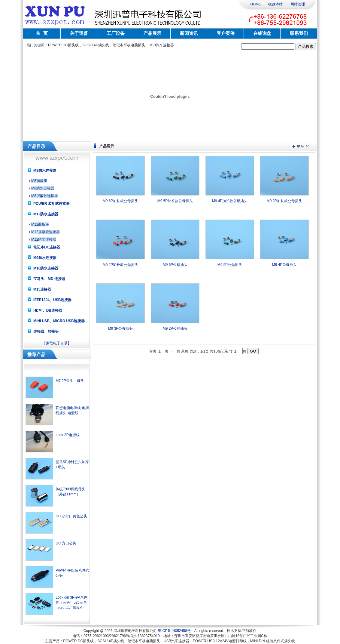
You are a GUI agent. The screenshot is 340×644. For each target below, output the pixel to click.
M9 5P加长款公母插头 (175, 201)
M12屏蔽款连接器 (46, 232)
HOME (256, 4)
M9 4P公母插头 (285, 265)
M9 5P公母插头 (230, 265)
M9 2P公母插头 (175, 328)
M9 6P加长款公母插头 (121, 201)
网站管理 (298, 4)
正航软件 (249, 631)
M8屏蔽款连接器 (45, 196)
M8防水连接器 (43, 188)
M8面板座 (39, 181)
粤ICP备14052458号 (174, 631)
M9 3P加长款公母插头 (285, 201)
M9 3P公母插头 (121, 328)
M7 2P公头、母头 (70, 381)
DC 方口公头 (66, 543)
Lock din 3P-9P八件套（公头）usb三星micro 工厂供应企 (71, 602)
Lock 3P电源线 (67, 435)
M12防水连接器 (44, 239)
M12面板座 (40, 224)
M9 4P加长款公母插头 (230, 201)
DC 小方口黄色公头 (71, 516)
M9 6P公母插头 (175, 265)
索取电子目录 (57, 343)
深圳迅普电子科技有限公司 (135, 631)
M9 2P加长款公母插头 (121, 265)
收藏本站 (275, 4)
